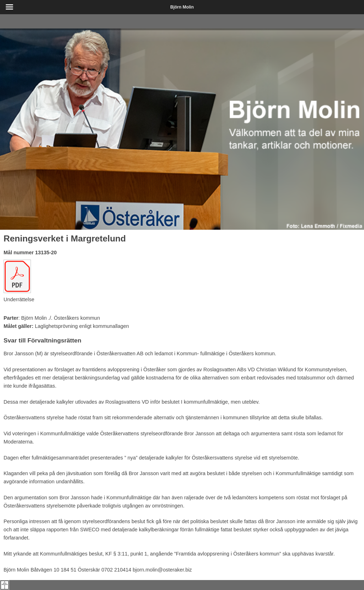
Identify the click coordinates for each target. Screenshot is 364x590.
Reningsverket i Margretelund (65, 238)
